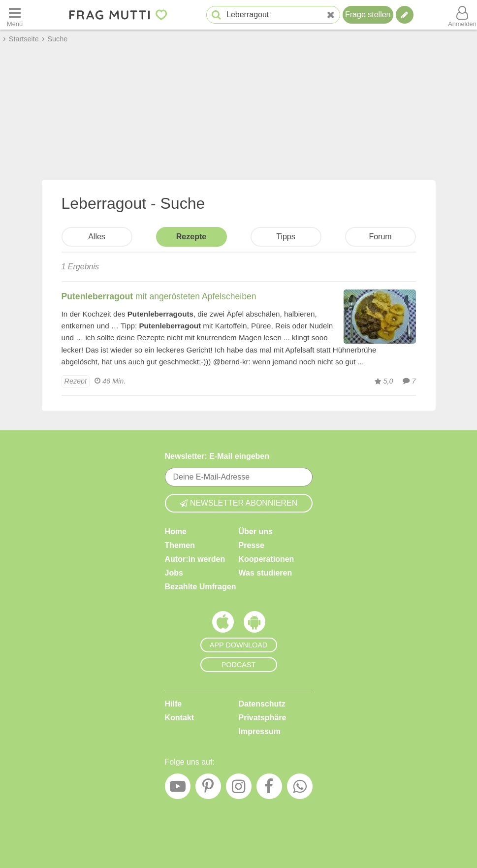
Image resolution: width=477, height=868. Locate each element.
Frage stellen (368, 15)
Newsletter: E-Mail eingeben (217, 456)
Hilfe (174, 704)
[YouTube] (178, 789)
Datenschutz (262, 704)
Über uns (256, 531)
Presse (252, 545)
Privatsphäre (263, 718)
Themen (180, 545)
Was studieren (266, 573)
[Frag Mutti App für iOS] (223, 624)
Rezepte (191, 237)
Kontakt (180, 718)
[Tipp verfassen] (405, 15)
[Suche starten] (216, 15)
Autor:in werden (195, 559)
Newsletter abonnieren (239, 503)
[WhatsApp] (300, 789)
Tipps (286, 237)
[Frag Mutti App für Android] (254, 624)
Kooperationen (267, 559)
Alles (97, 237)
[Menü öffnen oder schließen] (15, 15)
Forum (380, 237)
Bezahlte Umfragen (201, 587)
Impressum (260, 731)
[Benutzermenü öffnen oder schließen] (462, 15)
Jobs (174, 573)
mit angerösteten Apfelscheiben (159, 296)
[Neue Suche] (331, 15)
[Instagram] (239, 789)
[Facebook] (269, 789)
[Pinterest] (208, 789)
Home (176, 531)
